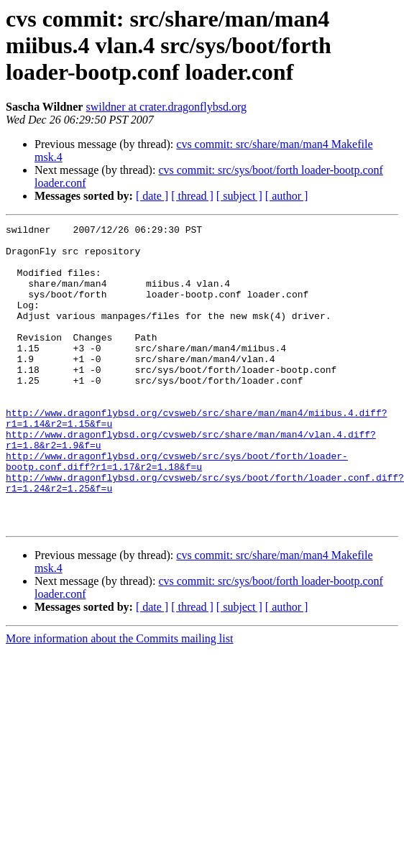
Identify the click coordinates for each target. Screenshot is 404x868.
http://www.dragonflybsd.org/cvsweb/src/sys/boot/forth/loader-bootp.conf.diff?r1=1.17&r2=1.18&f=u (177, 509)
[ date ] (152, 196)
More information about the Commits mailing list (119, 699)
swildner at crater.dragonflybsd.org (166, 107)
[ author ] (287, 196)
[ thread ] (192, 196)
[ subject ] (239, 196)
